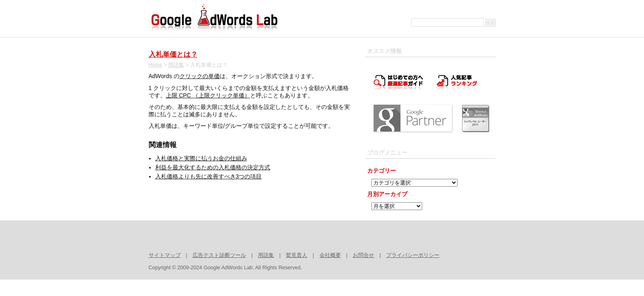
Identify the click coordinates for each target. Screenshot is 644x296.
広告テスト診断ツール (219, 255)
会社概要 (330, 255)
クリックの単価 (200, 76)
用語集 (176, 65)
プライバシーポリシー (413, 255)
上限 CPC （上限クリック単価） (208, 95)
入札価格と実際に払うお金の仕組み (201, 158)
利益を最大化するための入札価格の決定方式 (213, 167)
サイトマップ (165, 255)
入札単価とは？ (173, 54)
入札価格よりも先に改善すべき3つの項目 (209, 176)
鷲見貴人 (297, 255)
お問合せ (363, 255)
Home (156, 65)
